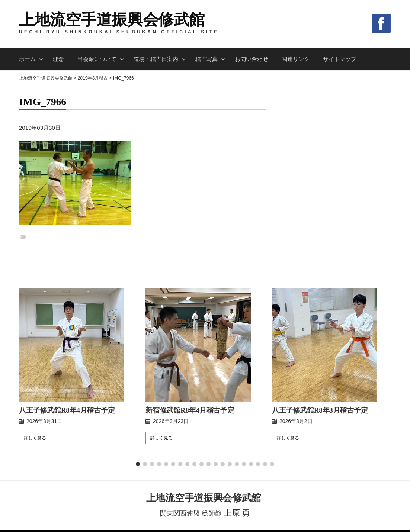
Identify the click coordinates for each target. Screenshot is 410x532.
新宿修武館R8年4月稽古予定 (188, 362)
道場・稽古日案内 (156, 59)
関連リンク (296, 59)
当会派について (97, 59)
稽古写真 (206, 59)
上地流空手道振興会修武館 (112, 20)
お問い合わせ (252, 59)
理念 (58, 59)
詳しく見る (35, 390)
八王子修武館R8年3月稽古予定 (318, 362)
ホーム (27, 59)
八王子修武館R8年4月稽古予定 (65, 362)
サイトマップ (340, 59)
